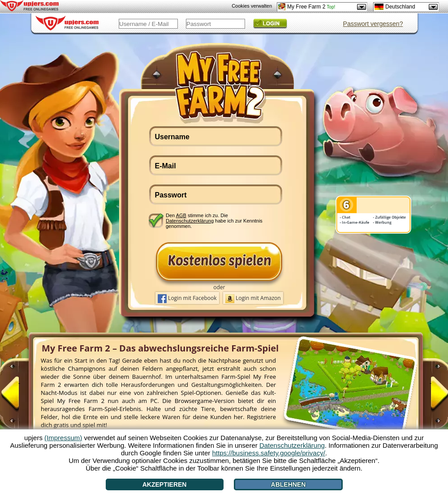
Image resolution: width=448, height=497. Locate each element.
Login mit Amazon (253, 299)
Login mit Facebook (187, 299)
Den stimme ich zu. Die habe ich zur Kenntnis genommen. (214, 221)
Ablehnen (289, 484)
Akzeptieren (165, 484)
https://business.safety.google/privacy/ (268, 453)
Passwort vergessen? (373, 24)
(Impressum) (63, 438)
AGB (181, 215)
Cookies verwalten (252, 6)
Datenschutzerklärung (190, 221)
